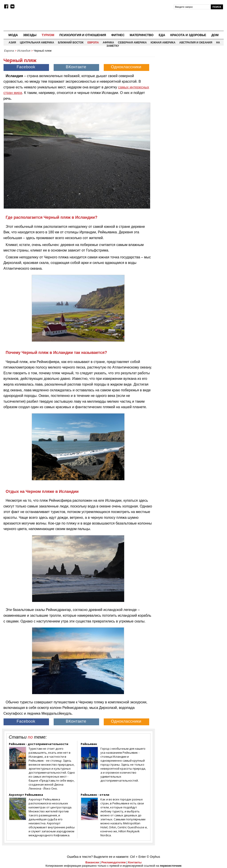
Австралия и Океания (196, 43)
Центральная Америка (37, 43)
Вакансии (92, 862)
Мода (13, 35)
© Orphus (153, 857)
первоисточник (171, 866)
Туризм (48, 35)
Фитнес (118, 35)
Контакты (135, 862)
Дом (215, 35)
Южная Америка (163, 43)
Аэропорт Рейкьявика (26, 795)
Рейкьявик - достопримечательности (39, 744)
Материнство (142, 35)
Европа (93, 43)
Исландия (24, 51)
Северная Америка (132, 43)
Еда (162, 35)
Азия (12, 43)
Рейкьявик (89, 744)
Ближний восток (71, 43)
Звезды (30, 35)
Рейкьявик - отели (95, 795)
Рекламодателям (113, 862)
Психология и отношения (83, 35)
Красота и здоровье (188, 35)
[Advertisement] (190, 82)
